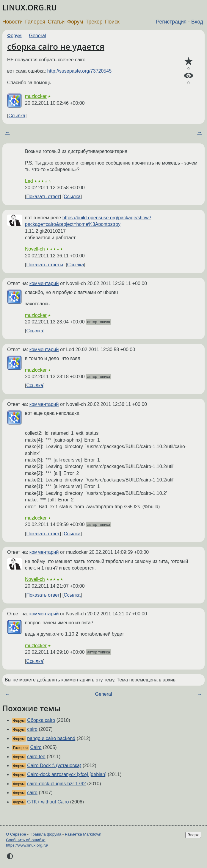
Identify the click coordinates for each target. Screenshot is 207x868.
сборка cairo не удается (56, 46)
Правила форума (46, 834)
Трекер (94, 22)
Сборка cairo (41, 720)
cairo (32, 729)
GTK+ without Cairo (48, 802)
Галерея (35, 22)
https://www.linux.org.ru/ (27, 845)
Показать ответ (43, 197)
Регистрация (171, 22)
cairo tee (36, 757)
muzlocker (36, 96)
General (38, 36)
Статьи (56, 22)
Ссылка (17, 116)
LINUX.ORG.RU (30, 8)
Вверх (193, 835)
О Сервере (16, 834)
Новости (12, 22)
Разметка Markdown (83, 834)
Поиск (112, 22)
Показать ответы (45, 265)
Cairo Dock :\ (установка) (54, 765)
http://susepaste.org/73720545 (79, 71)
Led (29, 181)
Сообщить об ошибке (26, 840)
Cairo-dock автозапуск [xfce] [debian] (67, 774)
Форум (75, 22)
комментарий (44, 283)
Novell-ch (35, 249)
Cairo (36, 747)
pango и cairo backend (51, 738)
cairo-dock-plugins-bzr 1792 (56, 784)
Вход (197, 22)
